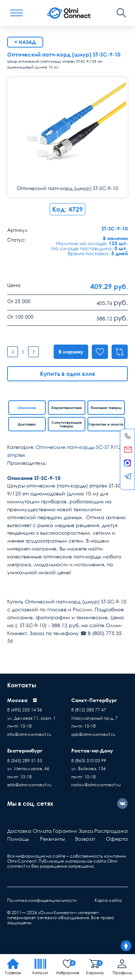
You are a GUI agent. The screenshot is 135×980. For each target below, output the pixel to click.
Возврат (85, 839)
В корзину (70, 352)
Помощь (18, 839)
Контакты (22, 685)
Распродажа (111, 831)
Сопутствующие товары (67, 424)
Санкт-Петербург (94, 700)
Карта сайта (108, 900)
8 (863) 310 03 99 (89, 761)
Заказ (86, 831)
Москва (17, 700)
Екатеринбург (25, 750)
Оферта (117, 839)
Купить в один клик (68, 374)
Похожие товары (106, 408)
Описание (27, 408)
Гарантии (65, 831)
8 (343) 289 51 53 (25, 761)
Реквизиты (52, 839)
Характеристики (66, 408)
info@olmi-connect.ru (29, 734)
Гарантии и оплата (106, 424)
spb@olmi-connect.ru (93, 734)
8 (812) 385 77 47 (89, 710)
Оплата (42, 831)
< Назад (25, 42)
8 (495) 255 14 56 (25, 710)
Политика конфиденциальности (42, 900)
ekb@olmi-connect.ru (29, 785)
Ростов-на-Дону (92, 750)
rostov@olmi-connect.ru (96, 785)
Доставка (27, 424)
